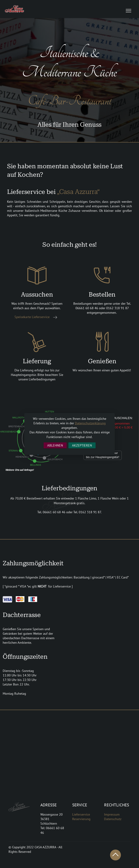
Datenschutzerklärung (90, 423)
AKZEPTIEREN (82, 445)
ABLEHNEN (55, 445)
